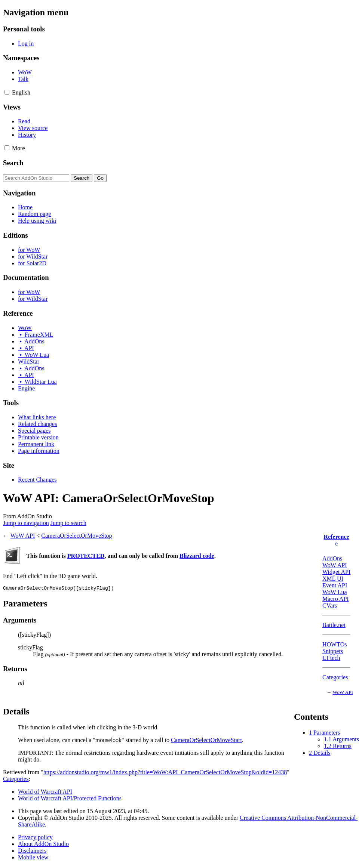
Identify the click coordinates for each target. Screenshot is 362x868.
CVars (330, 606)
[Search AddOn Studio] (36, 178)
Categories (335, 677)
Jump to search (68, 523)
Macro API (336, 599)
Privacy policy (35, 838)
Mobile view (33, 858)
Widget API (336, 572)
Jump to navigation (26, 523)
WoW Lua (335, 592)
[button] (7, 92)
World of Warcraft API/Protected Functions (70, 799)
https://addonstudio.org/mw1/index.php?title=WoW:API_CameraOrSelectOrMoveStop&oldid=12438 (165, 773)
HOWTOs (335, 644)
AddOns (332, 558)
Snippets (333, 651)
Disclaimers (32, 852)
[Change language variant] (21, 92)
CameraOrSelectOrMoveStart (206, 741)
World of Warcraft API (45, 793)
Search (13, 163)
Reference (337, 537)
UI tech (331, 658)
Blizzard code (197, 556)
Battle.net (334, 625)
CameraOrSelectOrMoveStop (76, 536)
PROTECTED (86, 556)
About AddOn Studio (43, 845)
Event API (335, 585)
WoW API (335, 565)
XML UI (333, 579)
